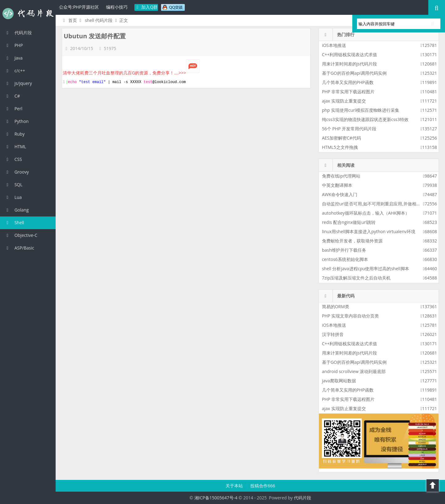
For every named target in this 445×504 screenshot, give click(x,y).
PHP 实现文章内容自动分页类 (351, 316)
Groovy (17, 172)
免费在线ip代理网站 (341, 176)
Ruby (15, 134)
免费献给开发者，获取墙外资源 (352, 241)
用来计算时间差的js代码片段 (350, 64)
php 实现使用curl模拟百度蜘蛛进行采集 (361, 110)
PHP (14, 45)
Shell (14, 223)
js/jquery (18, 83)
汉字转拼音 (333, 334)
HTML (15, 147)
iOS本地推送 (334, 45)
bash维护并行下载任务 (344, 250)
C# (12, 96)
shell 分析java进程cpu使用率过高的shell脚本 (366, 269)
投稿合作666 (263, 486)
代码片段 (28, 14)
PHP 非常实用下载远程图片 (348, 92)
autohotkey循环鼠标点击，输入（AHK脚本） (366, 213)
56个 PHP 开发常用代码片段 (349, 129)
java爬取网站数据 (339, 381)
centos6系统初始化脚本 (345, 259)
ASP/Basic (19, 248)
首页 (69, 20)
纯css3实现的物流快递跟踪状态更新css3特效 (365, 119)
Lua (13, 197)
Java (14, 58)
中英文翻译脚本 (337, 185)
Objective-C (21, 235)
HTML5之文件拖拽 (340, 147)
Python (17, 121)
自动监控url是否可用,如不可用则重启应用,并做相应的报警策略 (382, 204)
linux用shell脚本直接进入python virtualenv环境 (369, 231)
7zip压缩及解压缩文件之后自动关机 (356, 278)
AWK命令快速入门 (340, 194)
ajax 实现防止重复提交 (344, 101)
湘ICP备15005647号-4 (216, 498)
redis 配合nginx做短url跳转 (349, 222)
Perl (13, 109)
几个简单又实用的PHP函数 (348, 82)
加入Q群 (146, 7)
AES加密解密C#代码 (341, 138)
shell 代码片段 (99, 20)
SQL (14, 185)
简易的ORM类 (336, 307)
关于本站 (235, 486)
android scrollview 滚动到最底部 (354, 371)
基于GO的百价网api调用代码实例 (354, 73)
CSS (13, 159)
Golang (17, 210)
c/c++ (15, 71)
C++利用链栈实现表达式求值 (350, 55)
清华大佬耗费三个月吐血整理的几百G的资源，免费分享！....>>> (131, 73)
